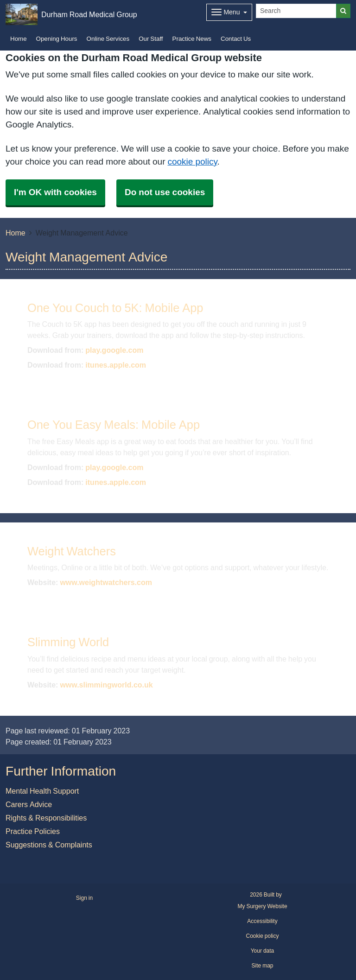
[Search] (296, 11)
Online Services (108, 39)
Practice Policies (33, 831)
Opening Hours (57, 39)
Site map (262, 966)
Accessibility (262, 921)
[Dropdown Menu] (229, 12)
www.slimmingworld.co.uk (106, 685)
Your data (263, 951)
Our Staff (151, 39)
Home (19, 39)
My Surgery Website (262, 906)
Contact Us (236, 39)
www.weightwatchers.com (106, 582)
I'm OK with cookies (55, 192)
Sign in (84, 898)
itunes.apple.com (116, 365)
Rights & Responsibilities (46, 818)
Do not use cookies (165, 192)
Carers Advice (29, 804)
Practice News (192, 39)
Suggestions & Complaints (49, 845)
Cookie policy (262, 936)
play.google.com (114, 350)
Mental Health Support (42, 791)
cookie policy (192, 162)
